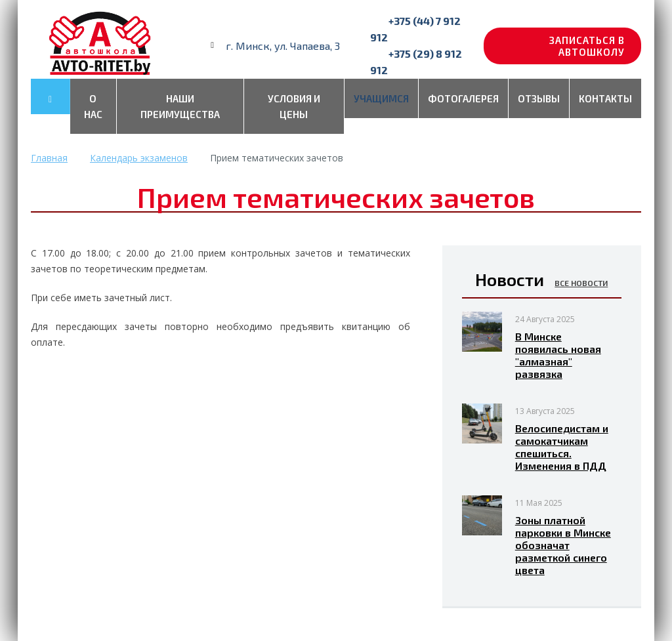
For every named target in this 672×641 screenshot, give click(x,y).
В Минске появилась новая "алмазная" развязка (558, 355)
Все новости (581, 283)
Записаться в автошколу (587, 46)
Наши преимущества (180, 106)
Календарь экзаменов (139, 158)
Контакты (605, 98)
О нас (93, 106)
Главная (49, 158)
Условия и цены (294, 106)
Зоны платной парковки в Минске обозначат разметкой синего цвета (563, 545)
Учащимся (381, 98)
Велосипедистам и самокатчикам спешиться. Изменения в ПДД (562, 447)
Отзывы (539, 98)
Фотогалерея (463, 98)
